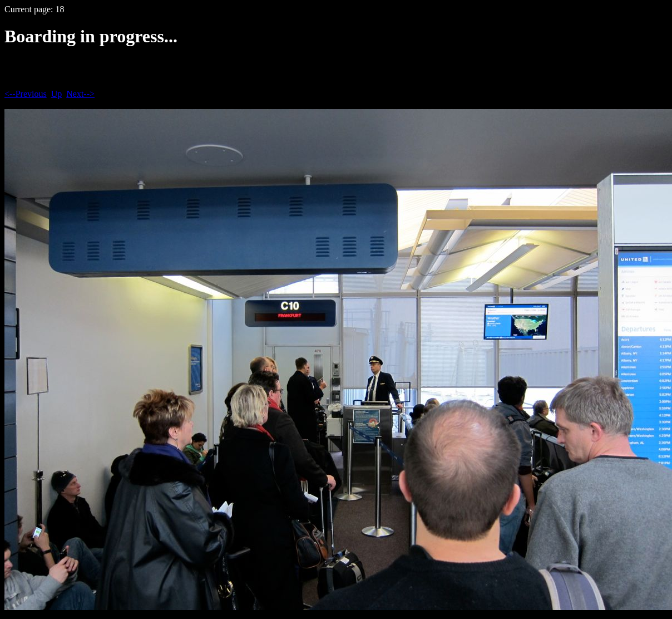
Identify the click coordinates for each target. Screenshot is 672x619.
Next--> (80, 94)
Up (57, 94)
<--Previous (26, 94)
